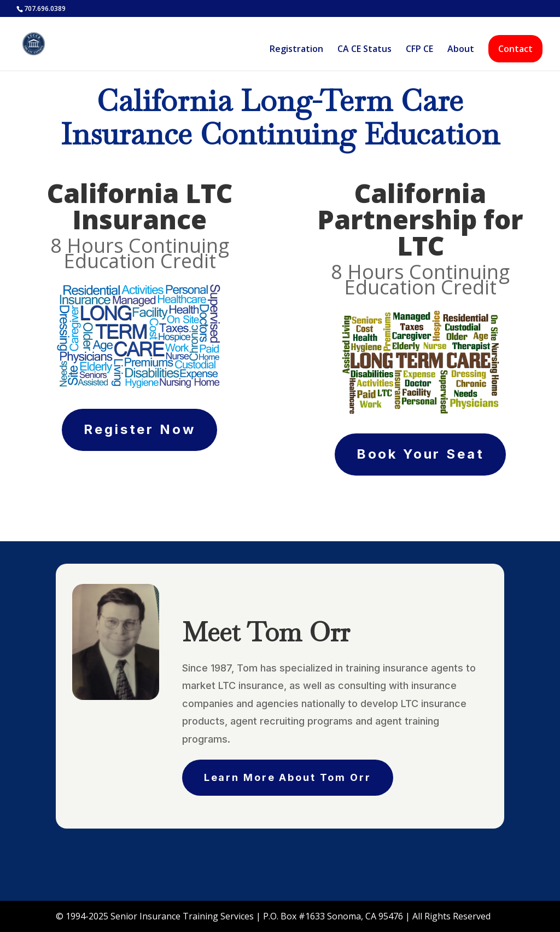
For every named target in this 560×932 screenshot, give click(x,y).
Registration (296, 50)
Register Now (139, 429)
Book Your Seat (421, 454)
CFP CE (419, 50)
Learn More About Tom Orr (288, 777)
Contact (515, 49)
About (461, 50)
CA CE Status (364, 50)
